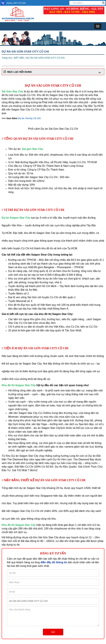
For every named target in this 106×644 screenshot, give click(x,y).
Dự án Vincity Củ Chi (29, 118)
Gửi (53, 632)
